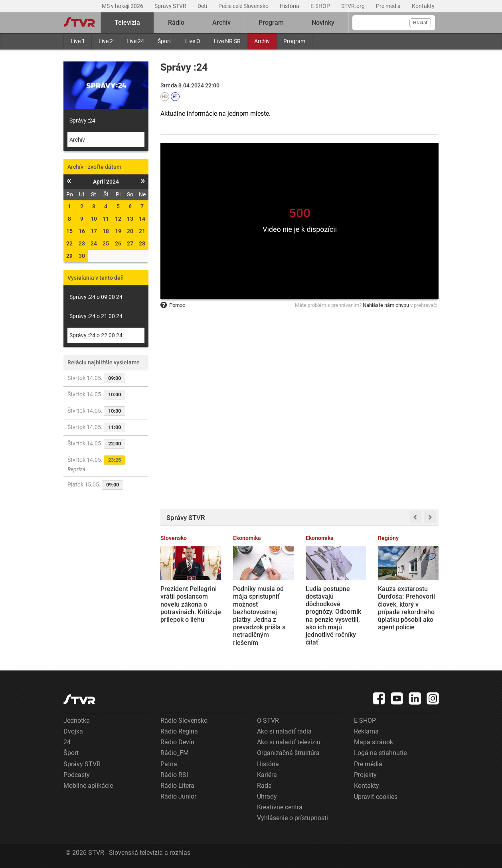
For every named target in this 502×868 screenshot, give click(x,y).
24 (94, 243)
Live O (193, 41)
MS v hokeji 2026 (123, 6)
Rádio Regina (179, 731)
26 (118, 243)
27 (130, 243)
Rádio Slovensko (184, 721)
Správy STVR (171, 6)
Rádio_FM (175, 753)
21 (142, 231)
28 (142, 243)
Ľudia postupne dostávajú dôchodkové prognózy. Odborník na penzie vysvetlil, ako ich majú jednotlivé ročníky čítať (333, 616)
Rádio (176, 23)
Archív (262, 41)
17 (94, 231)
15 (69, 231)
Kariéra (267, 775)
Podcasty (77, 775)
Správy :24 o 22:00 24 (96, 335)
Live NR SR (227, 41)
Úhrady (267, 796)
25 (106, 243)
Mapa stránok (374, 742)
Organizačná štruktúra (288, 753)
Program (294, 41)
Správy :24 (82, 121)
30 (82, 256)
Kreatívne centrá (280, 807)
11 (106, 219)
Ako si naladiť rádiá (284, 731)
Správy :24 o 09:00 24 (96, 297)
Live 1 (78, 41)
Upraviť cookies (376, 797)
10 (94, 219)
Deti (203, 6)
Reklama (366, 731)
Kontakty (423, 6)
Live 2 (106, 41)
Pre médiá (389, 6)
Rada (264, 786)
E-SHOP (321, 6)
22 (69, 243)
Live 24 (135, 41)
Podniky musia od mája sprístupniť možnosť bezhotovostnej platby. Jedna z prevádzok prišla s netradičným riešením (259, 616)
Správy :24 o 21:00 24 (96, 316)
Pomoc (173, 305)
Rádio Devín (177, 742)
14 (142, 219)
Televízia (127, 23)
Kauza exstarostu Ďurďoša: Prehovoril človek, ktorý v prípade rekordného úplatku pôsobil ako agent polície (406, 608)
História (290, 6)
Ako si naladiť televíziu (289, 742)
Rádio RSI (174, 775)
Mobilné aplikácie (88, 786)
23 (82, 243)
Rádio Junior (178, 796)
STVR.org (354, 6)
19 (118, 231)
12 (118, 219)
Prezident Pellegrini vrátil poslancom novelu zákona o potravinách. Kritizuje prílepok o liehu (191, 604)
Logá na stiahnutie (380, 753)
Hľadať (420, 23)
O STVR (268, 721)
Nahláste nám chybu (386, 305)
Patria (169, 764)
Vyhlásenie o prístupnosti (293, 818)
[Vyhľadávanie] (394, 23)
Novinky (323, 23)
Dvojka (73, 731)
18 (106, 231)
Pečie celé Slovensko (244, 6)
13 (130, 219)
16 (82, 231)
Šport (164, 41)
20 (130, 231)
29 (69, 256)
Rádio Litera (177, 786)
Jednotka (77, 721)
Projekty (365, 775)
